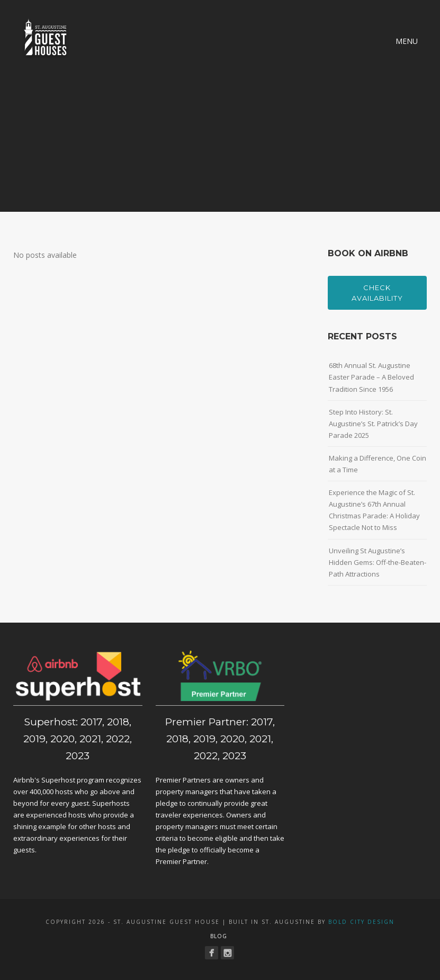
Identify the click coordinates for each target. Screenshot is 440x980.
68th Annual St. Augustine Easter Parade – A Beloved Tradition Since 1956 (371, 377)
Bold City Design (361, 922)
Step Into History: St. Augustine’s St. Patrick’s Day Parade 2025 (373, 424)
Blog (219, 936)
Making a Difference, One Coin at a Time (378, 464)
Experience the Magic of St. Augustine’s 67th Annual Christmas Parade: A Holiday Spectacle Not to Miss (374, 510)
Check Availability (377, 293)
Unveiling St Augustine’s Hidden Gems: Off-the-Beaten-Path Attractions (378, 562)
